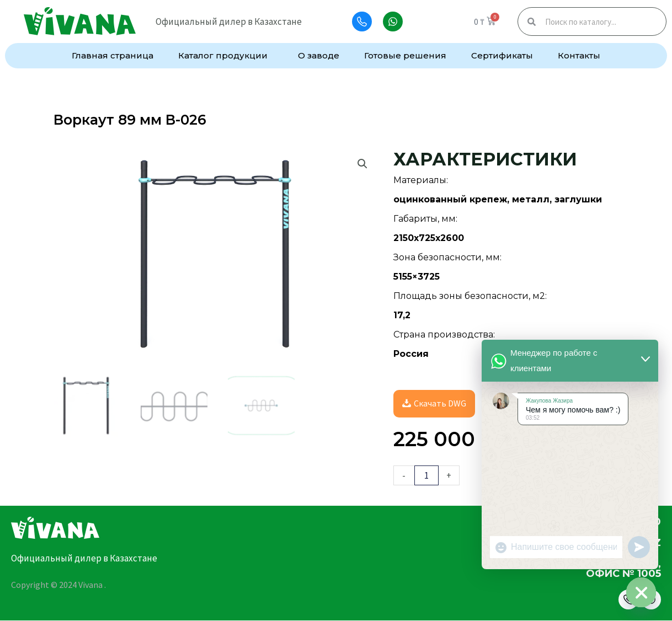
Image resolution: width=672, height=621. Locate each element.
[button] (362, 164)
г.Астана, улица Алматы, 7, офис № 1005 (577, 569)
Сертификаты (502, 55)
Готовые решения (405, 55)
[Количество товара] (427, 476)
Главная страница (113, 55)
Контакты (579, 55)
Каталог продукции (226, 56)
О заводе (319, 55)
